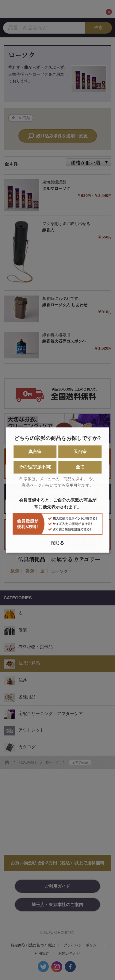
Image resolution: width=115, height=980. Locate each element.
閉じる (58, 543)
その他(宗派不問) (35, 467)
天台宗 (80, 452)
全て (80, 467)
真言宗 (35, 452)
